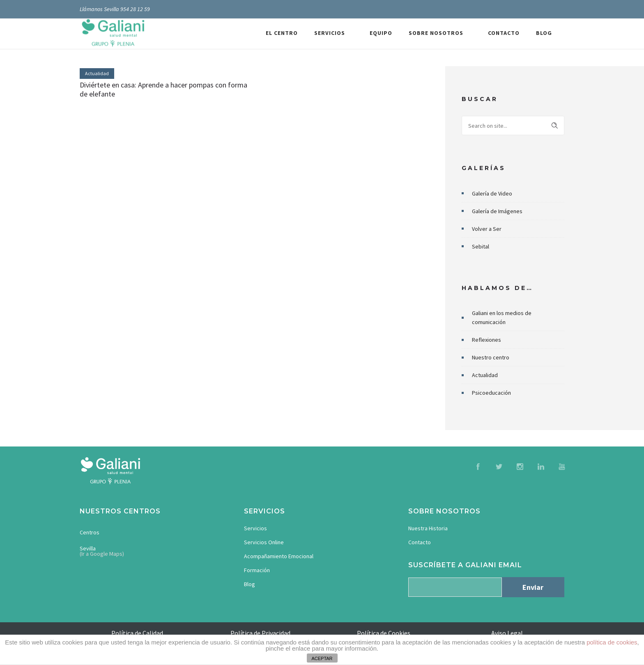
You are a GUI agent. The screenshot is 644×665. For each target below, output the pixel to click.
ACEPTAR (322, 658)
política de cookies (612, 642)
